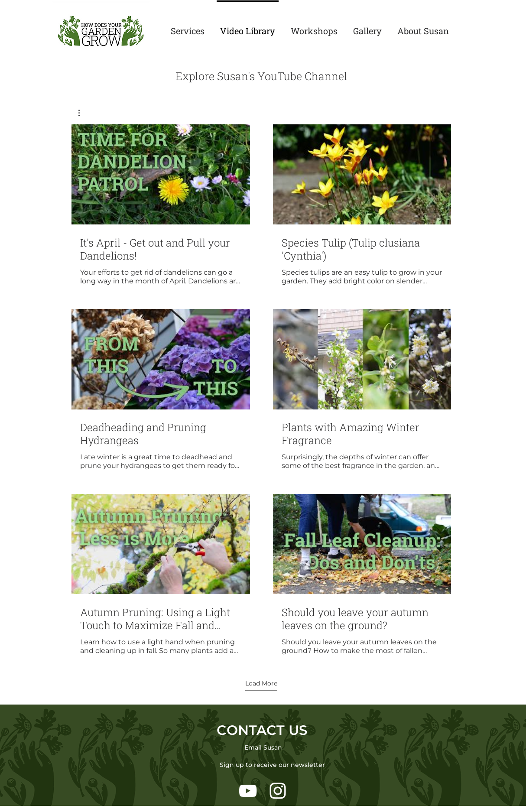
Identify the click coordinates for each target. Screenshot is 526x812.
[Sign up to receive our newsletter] (272, 765)
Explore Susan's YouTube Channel (261, 76)
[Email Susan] (263, 747)
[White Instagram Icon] (278, 791)
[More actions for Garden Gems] (83, 113)
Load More (261, 683)
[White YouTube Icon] (248, 791)
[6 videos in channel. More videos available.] (261, 390)
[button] (83, 113)
